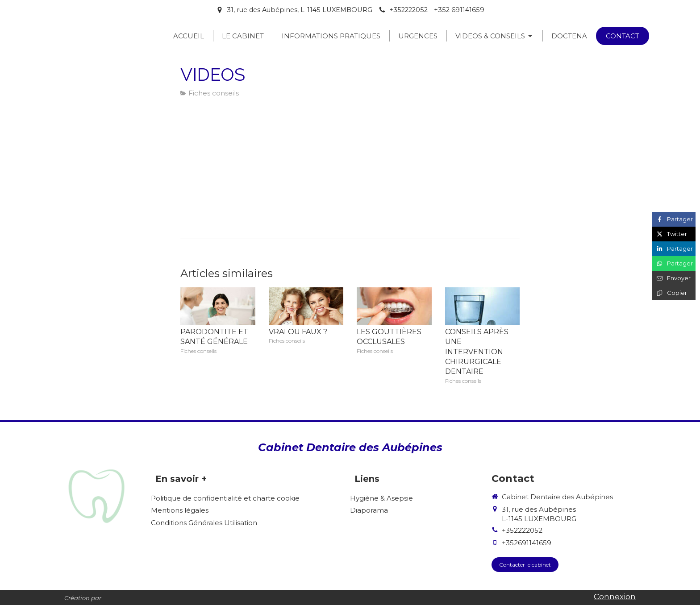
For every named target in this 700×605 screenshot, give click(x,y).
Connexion (615, 597)
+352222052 (522, 530)
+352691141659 (527, 543)
